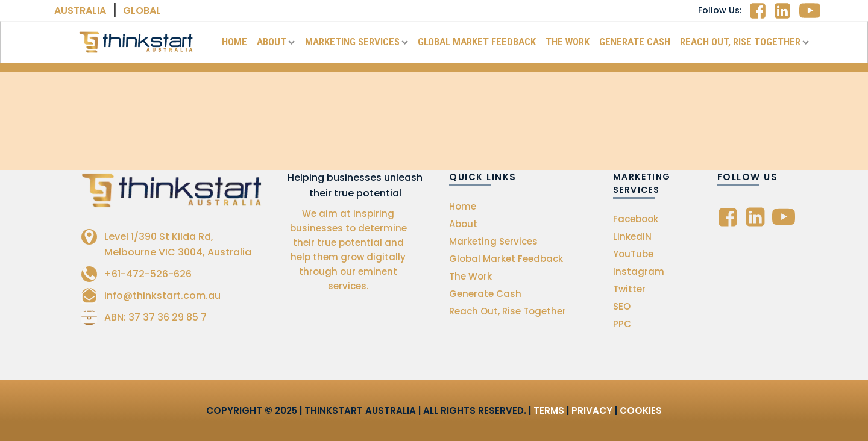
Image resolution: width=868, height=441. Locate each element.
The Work (568, 42)
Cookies (641, 411)
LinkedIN (632, 236)
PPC (622, 324)
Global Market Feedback (477, 42)
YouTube (633, 254)
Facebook (636, 219)
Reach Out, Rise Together (744, 42)
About (276, 42)
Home (234, 42)
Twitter (629, 289)
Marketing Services (357, 42)
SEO (622, 306)
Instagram (639, 271)
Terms (549, 411)
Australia (80, 11)
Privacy (592, 411)
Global (142, 11)
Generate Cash (635, 42)
